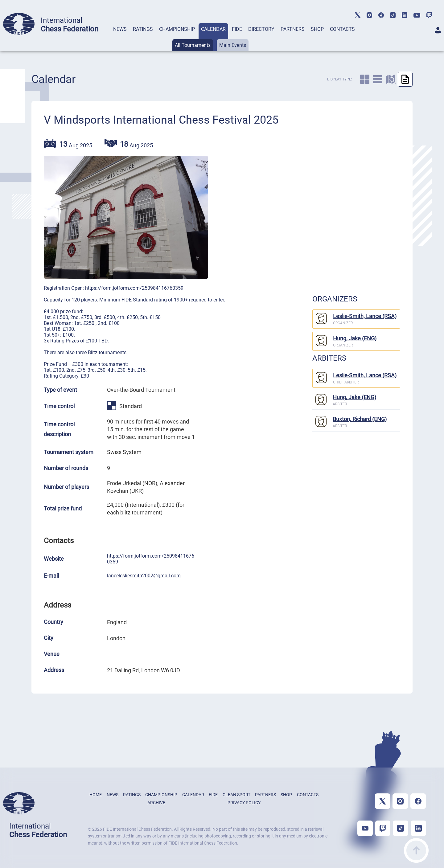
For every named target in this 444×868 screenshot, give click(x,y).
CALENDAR (213, 29)
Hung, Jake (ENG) (355, 338)
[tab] (120, 37)
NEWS (120, 29)
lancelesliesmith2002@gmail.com (144, 576)
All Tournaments (193, 45)
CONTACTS (342, 29)
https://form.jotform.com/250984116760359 (151, 559)
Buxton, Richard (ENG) (360, 419)
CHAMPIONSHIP (177, 29)
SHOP (317, 29)
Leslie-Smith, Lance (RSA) (365, 316)
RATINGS (143, 29)
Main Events (233, 45)
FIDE (237, 29)
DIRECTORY (261, 29)
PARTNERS (293, 29)
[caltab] (365, 79)
